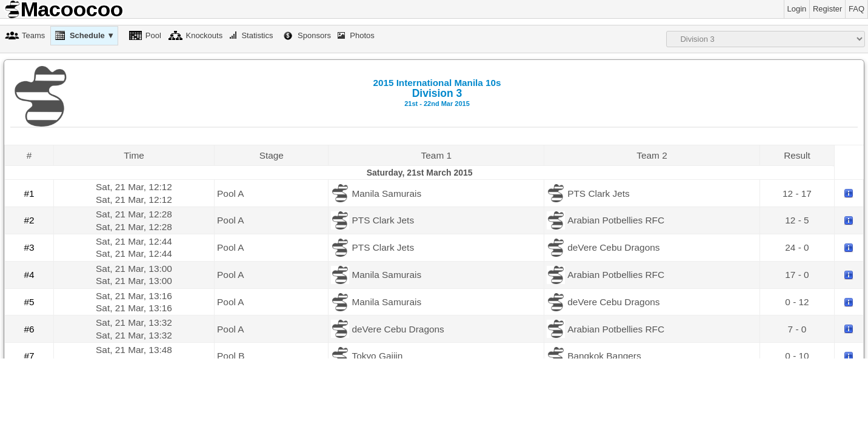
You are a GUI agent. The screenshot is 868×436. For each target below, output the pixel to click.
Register (827, 9)
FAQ (856, 9)
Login (797, 9)
